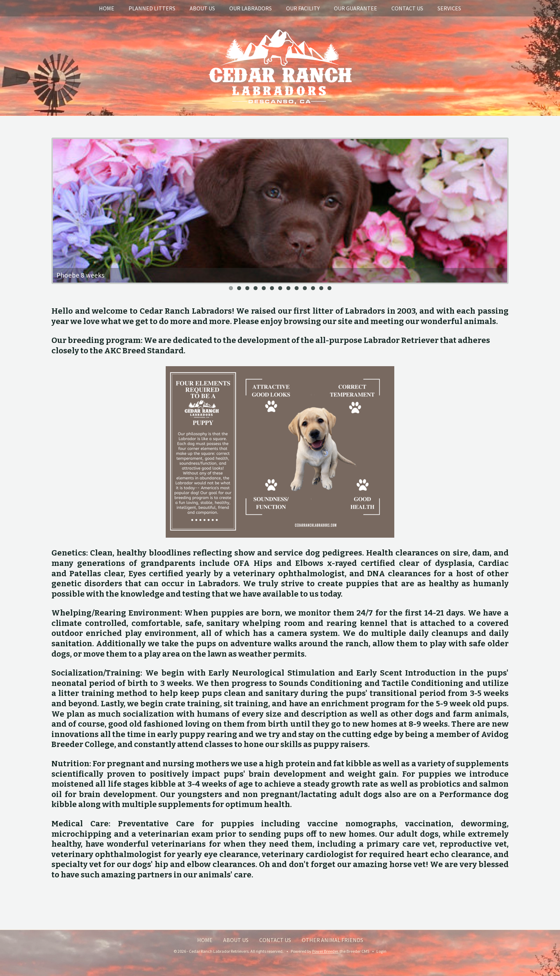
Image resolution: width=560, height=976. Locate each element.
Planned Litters (152, 8)
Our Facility (303, 8)
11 (313, 288)
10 (305, 288)
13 (329, 288)
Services (449, 8)
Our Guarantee (356, 8)
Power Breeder (325, 951)
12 (321, 288)
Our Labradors (251, 8)
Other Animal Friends (332, 940)
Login (381, 951)
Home (107, 8)
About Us (202, 8)
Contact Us (407, 8)
